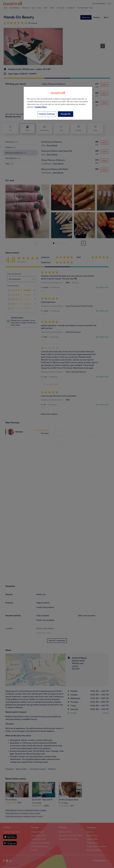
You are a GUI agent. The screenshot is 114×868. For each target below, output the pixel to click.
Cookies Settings (47, 114)
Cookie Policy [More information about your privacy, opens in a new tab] (41, 107)
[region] (58, 103)
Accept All (66, 114)
